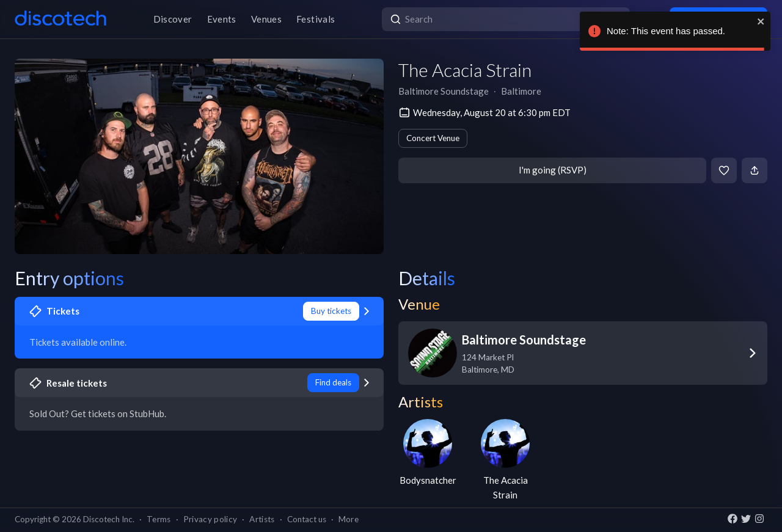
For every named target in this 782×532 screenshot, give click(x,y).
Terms (159, 519)
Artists (262, 519)
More (349, 519)
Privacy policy (210, 519)
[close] (761, 21)
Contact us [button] (307, 519)
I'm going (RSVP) (553, 170)
